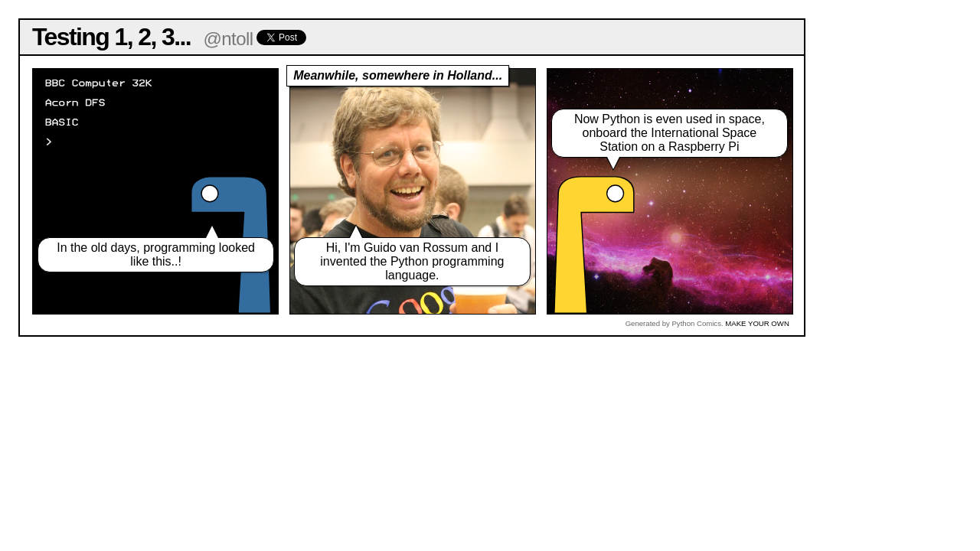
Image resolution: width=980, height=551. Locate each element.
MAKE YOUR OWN (757, 323)
